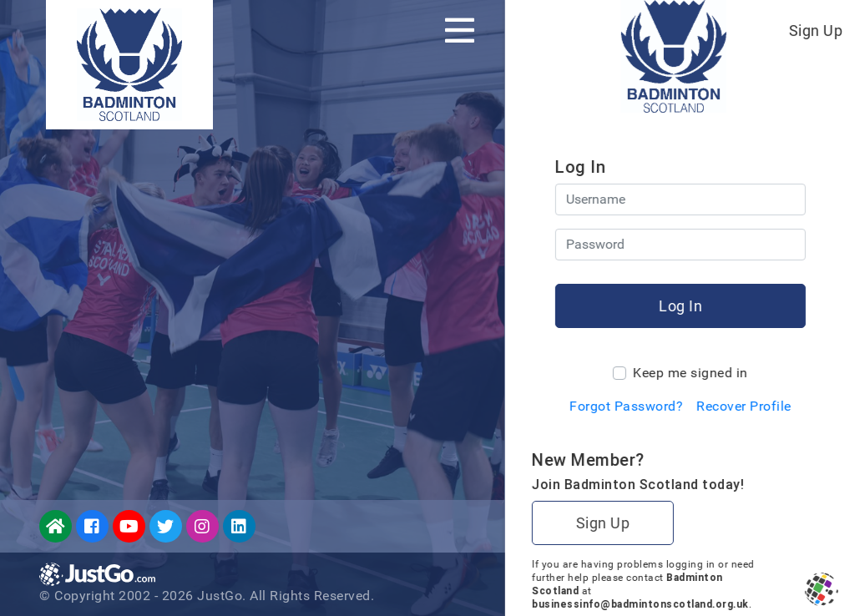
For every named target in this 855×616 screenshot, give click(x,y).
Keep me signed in (690, 373)
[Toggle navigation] (460, 30)
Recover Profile (743, 406)
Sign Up (815, 30)
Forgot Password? (625, 406)
